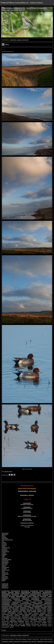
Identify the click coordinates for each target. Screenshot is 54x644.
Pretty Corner (5, 565)
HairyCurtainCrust (5, 610)
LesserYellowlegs (11, 613)
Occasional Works (27, 519)
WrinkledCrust (39, 626)
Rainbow (19, 617)
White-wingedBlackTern (44, 624)
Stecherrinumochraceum (38, 621)
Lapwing (39, 611)
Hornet (45, 610)
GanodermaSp (44, 608)
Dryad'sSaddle (32, 605)
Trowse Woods (5, 577)
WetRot (24, 624)
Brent (50, 595)
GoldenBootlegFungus (7, 609)
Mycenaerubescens (6, 614)
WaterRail (20, 624)
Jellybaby (20, 612)
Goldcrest (50, 608)
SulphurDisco (49, 621)
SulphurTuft (4, 623)
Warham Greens (5, 578)
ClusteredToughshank (7, 599)
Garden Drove (5, 550)
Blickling (4, 536)
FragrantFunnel (23, 608)
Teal (12, 623)
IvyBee (10, 611)
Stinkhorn (45, 621)
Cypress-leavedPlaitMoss (26, 603)
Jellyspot (28, 612)
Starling (31, 621)
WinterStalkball (18, 626)
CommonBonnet (35, 599)
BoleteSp (39, 595)
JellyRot (24, 612)
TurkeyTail (39, 623)
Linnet (25, 613)
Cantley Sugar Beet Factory (7, 540)
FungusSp (37, 607)
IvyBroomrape (15, 612)
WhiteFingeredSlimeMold (6, 626)
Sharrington (4, 569)
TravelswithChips (27, 507)
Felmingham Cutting (6, 548)
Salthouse (4, 566)
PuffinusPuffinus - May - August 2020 (29, 641)
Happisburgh (4, 554)
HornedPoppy (40, 610)
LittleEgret (30, 613)
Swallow (8, 623)
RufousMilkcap (7, 618)
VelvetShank (5, 624)
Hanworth (4, 553)
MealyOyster (36, 613)
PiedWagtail (41, 616)
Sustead (4, 575)
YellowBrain (50, 626)
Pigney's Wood (5, 564)
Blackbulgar (11, 592)
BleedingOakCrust (6, 595)
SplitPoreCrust (13, 621)
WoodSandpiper (29, 626)
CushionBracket (15, 603)
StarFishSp (27, 621)
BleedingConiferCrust (47, 594)
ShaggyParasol (20, 620)
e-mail (28, 527)
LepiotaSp (4, 613)
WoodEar (23, 626)
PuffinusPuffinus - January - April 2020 (45, 641)
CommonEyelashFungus (46, 599)
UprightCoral (50, 623)
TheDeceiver (16, 623)
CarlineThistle (43, 597)
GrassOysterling (15, 609)
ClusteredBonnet (35, 598)
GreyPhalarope (38, 609)
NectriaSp (17, 614)
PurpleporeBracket (14, 617)
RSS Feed (4, 630)
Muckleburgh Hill (5, 562)
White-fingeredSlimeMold (35, 624)
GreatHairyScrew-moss (24, 609)
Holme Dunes (5, 558)
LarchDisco (44, 612)
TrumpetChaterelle (33, 623)
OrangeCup (47, 614)
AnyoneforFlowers (27, 503)
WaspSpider (16, 624)
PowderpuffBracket (48, 616)
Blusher (26, 595)
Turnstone (44, 623)
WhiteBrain (50, 624)
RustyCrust (12, 618)
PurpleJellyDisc (6, 617)
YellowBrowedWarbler (5, 627)
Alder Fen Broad (5, 533)
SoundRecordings (27, 515)
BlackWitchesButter (25, 594)
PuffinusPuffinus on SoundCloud (27, 523)
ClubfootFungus (25, 598)
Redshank (35, 617)
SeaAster (3, 620)
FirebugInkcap (5, 608)
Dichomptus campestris (23, 605)
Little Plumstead (5, 561)
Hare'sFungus (16, 610)
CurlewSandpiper (6, 603)
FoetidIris (17, 608)
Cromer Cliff (4, 544)
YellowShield (11, 627)
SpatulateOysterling (5, 621)
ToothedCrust (22, 623)
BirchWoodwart (48, 591)
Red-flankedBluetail (25, 617)
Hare (11, 610)
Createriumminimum (16, 602)
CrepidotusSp (26, 602)
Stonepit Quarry (5, 573)
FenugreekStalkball (48, 606)
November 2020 (5, 585)
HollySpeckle (29, 610)
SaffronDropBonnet (18, 618)
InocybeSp (5, 611)
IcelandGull (49, 610)
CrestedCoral (33, 602)
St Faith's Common (6, 570)
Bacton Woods (5, 535)
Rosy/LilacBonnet (43, 617)
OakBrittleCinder (28, 614)
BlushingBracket (33, 595)
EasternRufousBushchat (7, 606)
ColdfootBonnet (17, 599)
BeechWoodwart (25, 591)
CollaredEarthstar (26, 599)
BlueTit (22, 595)
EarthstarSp (49, 605)
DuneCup (37, 605)
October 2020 (5, 586)
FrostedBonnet (30, 608)
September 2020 (5, 588)
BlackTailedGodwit (15, 594)
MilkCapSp (50, 613)
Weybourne (4, 579)
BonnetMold (45, 595)
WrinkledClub (34, 626)
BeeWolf (41, 591)
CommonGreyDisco (19, 601)
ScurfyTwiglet (49, 618)
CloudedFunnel (5, 598)
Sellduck (8, 620)
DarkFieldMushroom (38, 603)
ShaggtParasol (13, 620)
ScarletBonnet (44, 618)
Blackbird (4, 592)
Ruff (3, 618)
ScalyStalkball (38, 618)
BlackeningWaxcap (37, 592)
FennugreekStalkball (37, 606)
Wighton (4, 581)
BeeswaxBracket (34, 591)
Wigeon (11, 472)
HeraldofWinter (23, 610)
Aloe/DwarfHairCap (15, 591)
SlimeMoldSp (34, 620)
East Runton (4, 545)
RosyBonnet (50, 617)
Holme (3, 557)
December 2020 (5, 584)
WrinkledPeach (45, 626)
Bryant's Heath (5, 538)
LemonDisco (49, 612)
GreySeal (44, 609)
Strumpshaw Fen (5, 574)
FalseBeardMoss (27, 606)
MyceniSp (12, 614)
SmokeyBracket (42, 620)
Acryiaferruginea (6, 591)
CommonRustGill (48, 601)
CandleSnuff (36, 596)
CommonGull (28, 601)
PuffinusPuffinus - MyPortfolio (27, 495)
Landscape (6, 472)
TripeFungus (27, 623)
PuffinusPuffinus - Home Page (27, 491)
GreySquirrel (49, 609)
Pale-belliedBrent (10, 616)
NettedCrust (22, 614)
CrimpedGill (40, 602)
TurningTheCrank (27, 511)
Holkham (4, 556)
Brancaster (4, 537)
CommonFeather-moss (7, 601)
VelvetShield (11, 624)
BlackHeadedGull (6, 594)
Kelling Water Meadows (7, 560)
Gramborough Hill (5, 552)
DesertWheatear (6, 605)
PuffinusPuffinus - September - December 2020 (19, 40)
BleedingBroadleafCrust (36, 594)
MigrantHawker (43, 613)
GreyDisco (32, 609)
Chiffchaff (50, 597)
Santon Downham (5, 567)
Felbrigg (4, 546)
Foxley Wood (5, 549)
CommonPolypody (38, 601)
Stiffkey (3, 571)
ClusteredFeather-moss (47, 598)
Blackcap (17, 592)
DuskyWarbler (43, 605)
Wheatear (28, 624)
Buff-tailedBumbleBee (21, 597)
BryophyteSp (12, 597)
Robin (38, 617)
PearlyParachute (34, 616)
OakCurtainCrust (35, 614)
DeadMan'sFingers (48, 603)
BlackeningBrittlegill (26, 592)
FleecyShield (12, 608)
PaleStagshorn (17, 616)
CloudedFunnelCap (15, 598)
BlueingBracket (15, 595)
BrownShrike (5, 597)
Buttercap (29, 597)
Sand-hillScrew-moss (31, 618)
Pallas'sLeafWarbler (26, 616)
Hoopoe (34, 610)
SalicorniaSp (25, 618)
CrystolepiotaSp (48, 602)
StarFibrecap (21, 621)
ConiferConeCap (6, 602)
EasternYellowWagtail (18, 606)
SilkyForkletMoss (26, 620)
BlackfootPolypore (47, 592)
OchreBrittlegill (42, 614)
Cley (12, 52)
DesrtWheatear (14, 605)
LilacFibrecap (20, 613)
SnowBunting (49, 620)
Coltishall (4, 542)
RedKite (31, 617)
